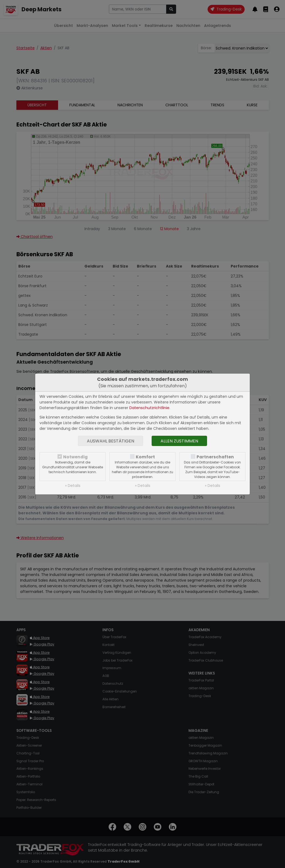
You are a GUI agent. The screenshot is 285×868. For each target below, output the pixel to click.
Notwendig (75, 457)
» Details (73, 486)
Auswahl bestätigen (111, 441)
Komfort (145, 457)
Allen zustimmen (179, 441)
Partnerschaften (215, 457)
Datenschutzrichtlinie (149, 408)
